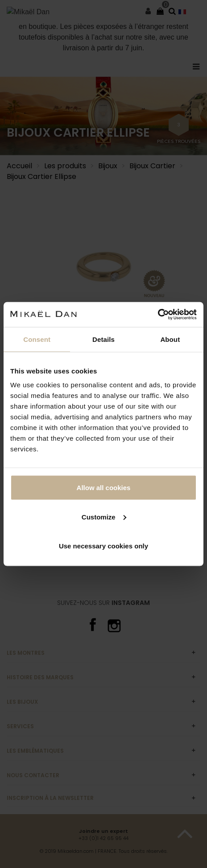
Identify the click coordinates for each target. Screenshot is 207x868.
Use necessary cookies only (103, 546)
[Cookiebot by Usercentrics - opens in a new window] (158, 315)
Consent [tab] (37, 339)
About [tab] (170, 339)
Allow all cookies (104, 488)
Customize (104, 517)
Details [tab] (103, 339)
